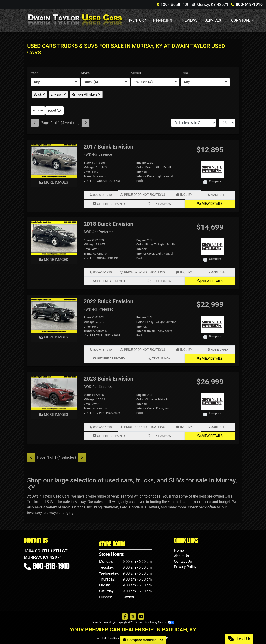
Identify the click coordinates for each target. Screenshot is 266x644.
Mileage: (89, 167)
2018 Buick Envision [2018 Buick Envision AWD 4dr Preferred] (109, 224)
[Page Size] (227, 123)
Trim (184, 73)
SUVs (51, 500)
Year (34, 73)
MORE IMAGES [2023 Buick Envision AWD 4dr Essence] (54, 413)
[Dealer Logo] (75, 20)
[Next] (85, 123)
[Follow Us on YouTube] (141, 615)
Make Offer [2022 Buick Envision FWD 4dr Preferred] (218, 349)
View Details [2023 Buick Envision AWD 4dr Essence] (210, 434)
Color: (141, 167)
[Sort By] (194, 123)
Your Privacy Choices (160, 620)
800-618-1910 (249, 4)
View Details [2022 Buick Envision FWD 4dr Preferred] (210, 357)
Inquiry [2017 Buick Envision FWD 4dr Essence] (183, 195)
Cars (229, 494)
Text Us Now (159, 203)
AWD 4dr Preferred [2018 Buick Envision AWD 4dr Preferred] (99, 231)
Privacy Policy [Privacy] (185, 565)
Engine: (141, 163)
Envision (58, 94)
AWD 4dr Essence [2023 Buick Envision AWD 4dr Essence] (98, 385)
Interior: (142, 172)
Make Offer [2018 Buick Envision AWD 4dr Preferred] (218, 272)
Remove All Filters (86, 94)
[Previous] (35, 123)
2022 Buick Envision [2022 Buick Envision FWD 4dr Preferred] (109, 301)
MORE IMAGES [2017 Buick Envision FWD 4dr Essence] (54, 182)
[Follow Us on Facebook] (125, 615)
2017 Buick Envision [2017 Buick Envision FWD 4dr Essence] (109, 147)
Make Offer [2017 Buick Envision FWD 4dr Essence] (218, 195)
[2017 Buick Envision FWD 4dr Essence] (54, 160)
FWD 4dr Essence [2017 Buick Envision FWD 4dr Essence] (98, 154)
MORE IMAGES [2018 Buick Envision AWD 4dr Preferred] (54, 259)
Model (136, 73)
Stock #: (89, 163)
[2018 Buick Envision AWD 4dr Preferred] (54, 237)
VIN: (87, 181)
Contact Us (183, 559)
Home (179, 549)
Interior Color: (146, 176)
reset (54, 110)
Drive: (87, 172)
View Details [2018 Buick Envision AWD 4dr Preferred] (210, 280)
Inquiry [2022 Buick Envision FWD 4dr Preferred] (183, 349)
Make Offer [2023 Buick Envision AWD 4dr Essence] (218, 426)
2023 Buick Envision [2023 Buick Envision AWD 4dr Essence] (109, 378)
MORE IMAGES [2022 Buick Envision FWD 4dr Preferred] (54, 336)
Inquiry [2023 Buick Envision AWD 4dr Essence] (183, 426)
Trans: (88, 176)
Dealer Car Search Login (104, 620)
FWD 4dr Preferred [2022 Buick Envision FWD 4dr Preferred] (98, 308)
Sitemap (139, 620)
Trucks (33, 500)
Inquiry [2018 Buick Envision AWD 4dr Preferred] (183, 272)
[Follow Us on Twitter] (133, 615)
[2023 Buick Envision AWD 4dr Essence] (54, 391)
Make (85, 73)
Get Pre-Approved (109, 203)
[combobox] (55, 82)
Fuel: (140, 181)
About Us (181, 554)
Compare (215, 181)
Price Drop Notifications (142, 195)
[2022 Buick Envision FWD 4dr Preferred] (54, 314)
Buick (39, 94)
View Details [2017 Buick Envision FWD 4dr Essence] (210, 203)
